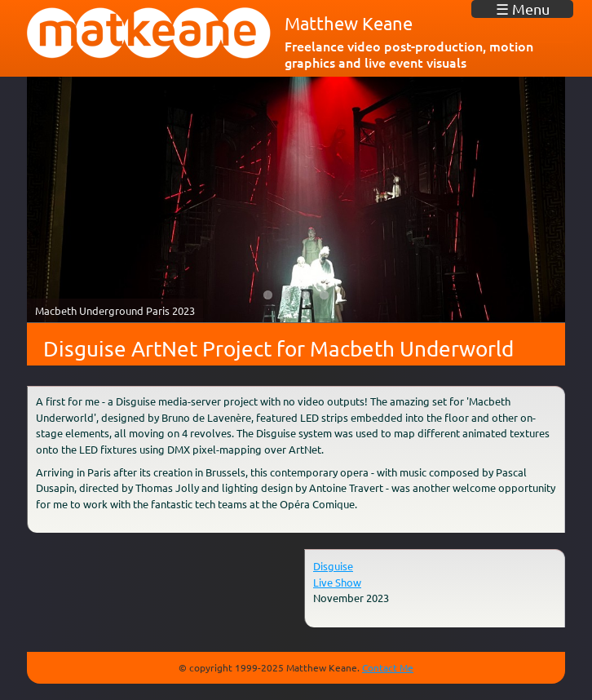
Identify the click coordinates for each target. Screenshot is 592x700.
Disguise (333, 566)
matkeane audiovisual (149, 33)
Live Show (337, 582)
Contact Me (388, 667)
